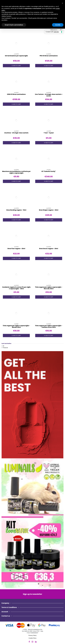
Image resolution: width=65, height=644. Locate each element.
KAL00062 (49, 247)
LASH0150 (49, 131)
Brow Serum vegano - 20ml (49, 249)
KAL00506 (16, 285)
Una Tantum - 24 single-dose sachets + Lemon (49, 95)
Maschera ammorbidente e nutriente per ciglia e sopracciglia (16, 172)
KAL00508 (49, 285)
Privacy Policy (32, 635)
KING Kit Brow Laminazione (16, 94)
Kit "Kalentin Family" (49, 171)
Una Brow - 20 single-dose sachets (16, 133)
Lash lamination (6, 343)
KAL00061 (16, 247)
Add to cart (16, 66)
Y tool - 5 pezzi (49, 133)
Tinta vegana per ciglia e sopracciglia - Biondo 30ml (16, 326)
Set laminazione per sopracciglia (16, 56)
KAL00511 (16, 324)
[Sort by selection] (54, 30)
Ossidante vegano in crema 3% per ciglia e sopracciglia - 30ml (16, 288)
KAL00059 (16, 208)
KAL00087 (16, 131)
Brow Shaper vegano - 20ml (49, 210)
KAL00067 (16, 93)
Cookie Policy (32, 638)
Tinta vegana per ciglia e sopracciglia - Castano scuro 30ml (49, 326)
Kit (3, 346)
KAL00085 (49, 93)
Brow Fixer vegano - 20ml (16, 249)
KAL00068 (16, 170)
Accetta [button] (58, 25)
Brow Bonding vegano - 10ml (16, 210)
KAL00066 (49, 54)
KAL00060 (49, 208)
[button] (62, 3)
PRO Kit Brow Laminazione (49, 56)
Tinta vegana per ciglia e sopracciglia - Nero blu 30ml (49, 288)
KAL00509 (49, 324)
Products (5, 348)
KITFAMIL (49, 170)
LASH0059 (16, 54)
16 (61, 30)
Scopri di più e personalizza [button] (14, 25)
